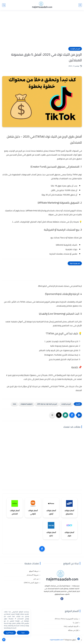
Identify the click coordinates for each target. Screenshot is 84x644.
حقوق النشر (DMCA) (31, 583)
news (14, 404)
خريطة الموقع (34, 571)
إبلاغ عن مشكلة (73, 630)
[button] (72, 415)
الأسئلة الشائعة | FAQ (71, 626)
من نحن (36, 579)
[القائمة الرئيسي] (80, 5)
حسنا (23, 633)
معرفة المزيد (10, 633)
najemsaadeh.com (56, 640)
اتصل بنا (76, 623)
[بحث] (4, 5)
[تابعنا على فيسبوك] (62, 599)
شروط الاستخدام (33, 575)
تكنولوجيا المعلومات (26, 404)
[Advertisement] (42, 30)
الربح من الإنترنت (75, 49)
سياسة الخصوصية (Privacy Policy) (67, 619)
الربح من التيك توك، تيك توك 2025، (47, 404)
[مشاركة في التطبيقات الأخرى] (52, 415)
